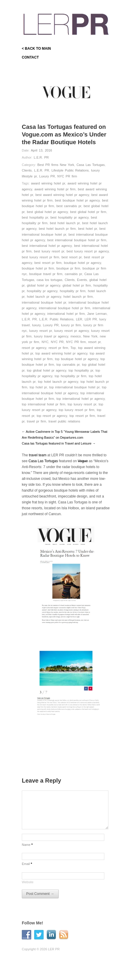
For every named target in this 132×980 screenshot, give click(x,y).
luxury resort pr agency (71, 331)
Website (28, 882)
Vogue (83, 461)
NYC (45, 342)
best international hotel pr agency (47, 246)
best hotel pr (88, 229)
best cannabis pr (69, 206)
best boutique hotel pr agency (77, 200)
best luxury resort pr (49, 251)
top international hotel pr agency (80, 399)
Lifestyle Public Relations (70, 170)
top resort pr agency (52, 416)
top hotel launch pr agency (58, 382)
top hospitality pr (81, 370)
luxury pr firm (71, 325)
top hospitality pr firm (71, 376)
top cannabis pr (68, 365)
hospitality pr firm (73, 291)
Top (73, 348)
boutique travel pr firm (46, 274)
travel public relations (64, 421)
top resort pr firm (82, 416)
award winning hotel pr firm (55, 189)
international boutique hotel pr (44, 302)
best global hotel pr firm (88, 212)
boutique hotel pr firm (38, 268)
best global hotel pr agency (47, 212)
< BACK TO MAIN (36, 49)
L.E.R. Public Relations (56, 319)
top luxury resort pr (82, 404)
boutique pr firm (68, 268)
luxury (36, 325)
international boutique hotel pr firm (65, 308)
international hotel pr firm (66, 314)
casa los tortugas (49, 280)
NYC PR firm (67, 176)
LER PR (91, 319)
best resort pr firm (48, 263)
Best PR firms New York (56, 165)
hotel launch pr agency (44, 297)
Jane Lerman (97, 314)
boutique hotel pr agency (82, 263)
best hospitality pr (35, 217)
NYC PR (57, 342)
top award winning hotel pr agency (61, 353)
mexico (76, 336)
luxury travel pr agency (51, 336)
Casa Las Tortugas (91, 165)
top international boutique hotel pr (74, 387)
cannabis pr (73, 274)
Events (82, 280)
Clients (27, 170)
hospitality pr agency (42, 291)
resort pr (94, 342)
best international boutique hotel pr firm (77, 240)
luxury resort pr (41, 331)
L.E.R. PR (41, 157)
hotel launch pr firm (78, 297)
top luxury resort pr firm (76, 410)
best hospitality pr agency (69, 217)
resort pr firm (58, 348)
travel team (38, 455)
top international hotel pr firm (43, 404)
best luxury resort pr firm (41, 257)
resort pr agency (34, 348)
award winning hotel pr (48, 183)
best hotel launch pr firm (57, 229)
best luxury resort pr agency (88, 251)
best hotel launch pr (65, 223)
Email (27, 864)
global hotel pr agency (43, 285)
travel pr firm (36, 421)
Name (27, 845)
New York (90, 336)
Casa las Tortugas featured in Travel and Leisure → (59, 443)
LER (79, 319)
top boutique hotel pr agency (77, 359)
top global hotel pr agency (46, 370)
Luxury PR (47, 176)
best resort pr (72, 257)
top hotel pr (38, 387)
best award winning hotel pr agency (62, 195)
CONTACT (30, 57)
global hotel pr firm (77, 285)
